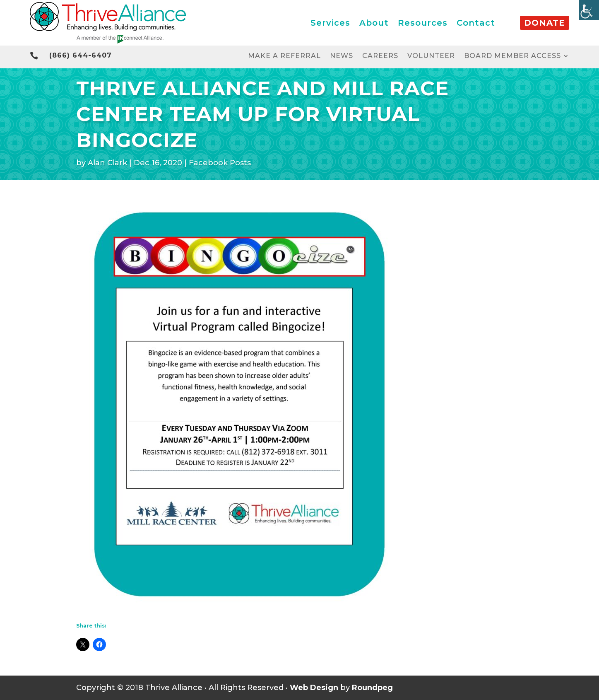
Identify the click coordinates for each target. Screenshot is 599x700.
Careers (380, 56)
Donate (545, 23)
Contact (476, 23)
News (342, 56)
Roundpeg (372, 688)
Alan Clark (107, 163)
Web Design (314, 688)
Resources (423, 23)
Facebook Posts (220, 163)
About (374, 23)
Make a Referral (284, 56)
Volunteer (431, 56)
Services (330, 23)
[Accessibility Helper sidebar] (589, 10)
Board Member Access (512, 56)
